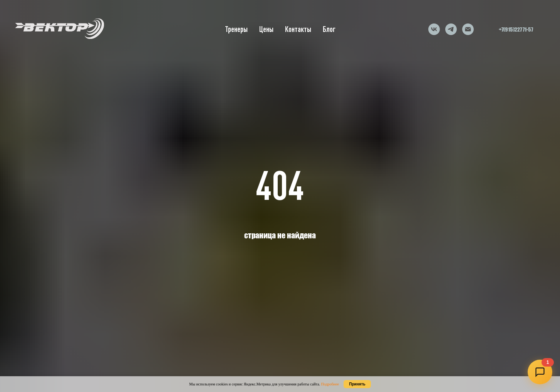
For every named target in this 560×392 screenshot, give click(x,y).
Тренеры (236, 29)
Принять (357, 384)
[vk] (434, 29)
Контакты (298, 29)
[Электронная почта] (468, 29)
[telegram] (451, 29)
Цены (266, 29)
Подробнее (330, 384)
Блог (329, 29)
